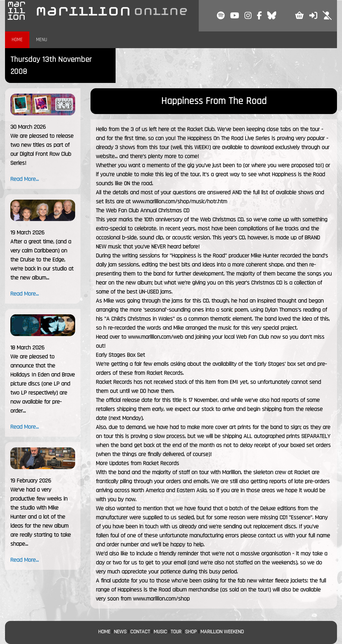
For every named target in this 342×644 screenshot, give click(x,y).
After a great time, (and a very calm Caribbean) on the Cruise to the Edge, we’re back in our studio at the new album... (42, 260)
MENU (42, 40)
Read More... (25, 179)
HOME (17, 40)
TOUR (176, 632)
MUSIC (160, 632)
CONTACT (140, 632)
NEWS (120, 632)
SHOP (191, 632)
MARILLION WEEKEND (222, 632)
